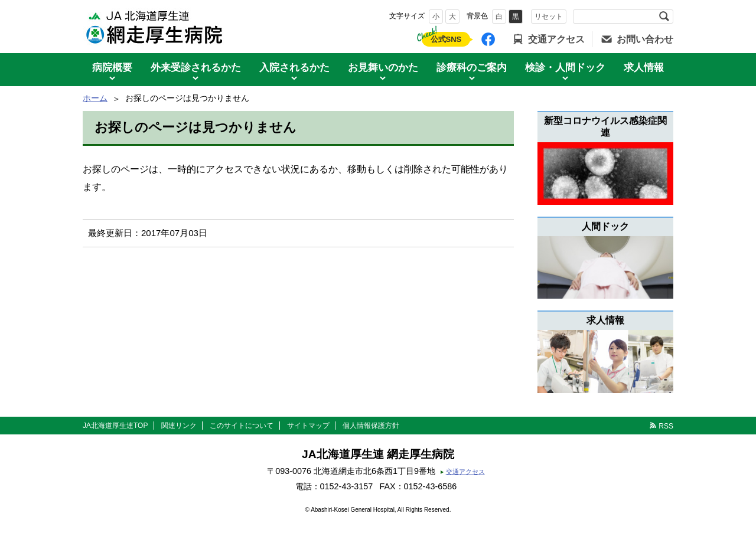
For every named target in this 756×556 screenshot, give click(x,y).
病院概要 (112, 68)
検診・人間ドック (565, 68)
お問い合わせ (645, 39)
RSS (666, 426)
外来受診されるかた (196, 68)
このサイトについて (242, 426)
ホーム (95, 98)
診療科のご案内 (472, 68)
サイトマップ (308, 426)
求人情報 (644, 68)
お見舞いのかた (383, 68)
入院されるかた (294, 68)
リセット (549, 17)
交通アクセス (556, 39)
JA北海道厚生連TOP (115, 426)
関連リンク (179, 426)
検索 (664, 17)
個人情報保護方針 (371, 426)
